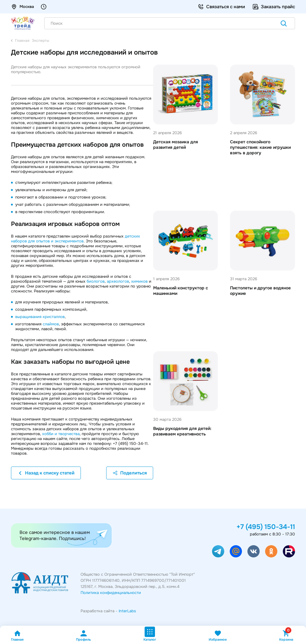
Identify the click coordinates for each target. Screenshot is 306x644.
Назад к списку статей (46, 473)
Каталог (150, 634)
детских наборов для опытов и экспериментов (76, 239)
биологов (96, 281)
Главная (17, 636)
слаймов (51, 324)
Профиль (83, 636)
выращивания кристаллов (40, 317)
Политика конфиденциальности (111, 593)
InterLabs (127, 611)
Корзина (286, 636)
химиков (139, 281)
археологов (118, 281)
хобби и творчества (61, 434)
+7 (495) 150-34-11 (266, 527)
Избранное (218, 636)
